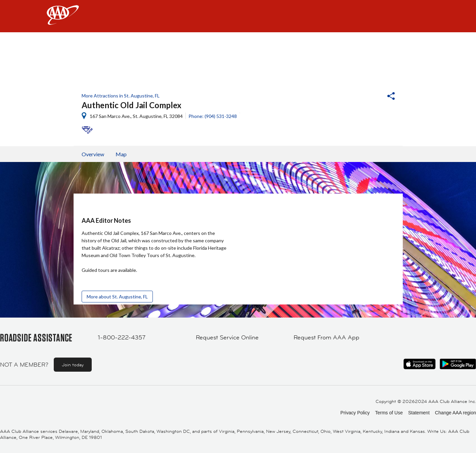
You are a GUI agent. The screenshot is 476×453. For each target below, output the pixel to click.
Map (121, 154)
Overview (93, 154)
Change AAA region (456, 413)
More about (117, 297)
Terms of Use (389, 413)
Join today (73, 365)
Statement (419, 413)
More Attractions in (121, 96)
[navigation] (238, 16)
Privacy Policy (355, 413)
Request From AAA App (327, 337)
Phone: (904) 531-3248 (213, 116)
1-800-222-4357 (122, 337)
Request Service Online (227, 337)
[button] (373, 97)
